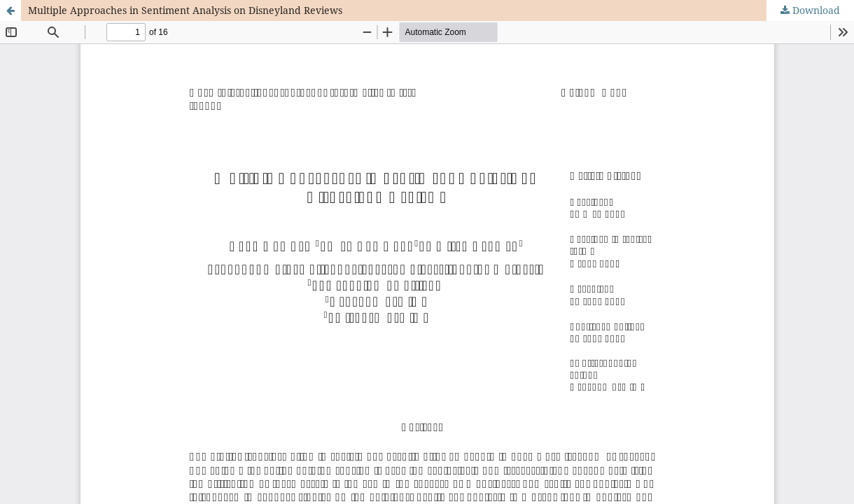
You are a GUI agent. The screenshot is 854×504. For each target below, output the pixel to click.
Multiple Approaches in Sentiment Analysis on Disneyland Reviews (185, 10)
